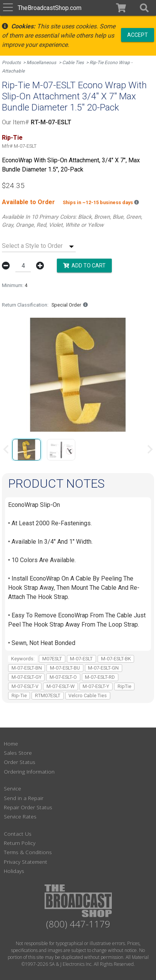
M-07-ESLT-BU (65, 668)
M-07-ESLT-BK (116, 659)
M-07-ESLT (81, 659)
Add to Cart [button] (84, 265)
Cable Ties (73, 63)
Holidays (14, 871)
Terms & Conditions (28, 852)
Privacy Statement (26, 862)
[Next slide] (149, 449)
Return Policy (20, 843)
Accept (138, 35)
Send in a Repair (24, 798)
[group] (27, 449)
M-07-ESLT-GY (27, 677)
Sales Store (18, 753)
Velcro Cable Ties (88, 695)
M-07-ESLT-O (63, 677)
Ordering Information (29, 771)
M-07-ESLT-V (25, 686)
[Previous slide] (7, 449)
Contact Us (18, 834)
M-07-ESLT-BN (27, 668)
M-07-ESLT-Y (96, 686)
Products (11, 63)
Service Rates (20, 816)
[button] (144, 8)
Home (11, 743)
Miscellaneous (41, 63)
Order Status (20, 762)
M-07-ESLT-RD (100, 677)
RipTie (124, 686)
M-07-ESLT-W (61, 686)
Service (12, 788)
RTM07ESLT (48, 695)
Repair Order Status (28, 807)
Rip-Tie (19, 695)
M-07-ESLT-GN (103, 668)
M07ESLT (52, 659)
